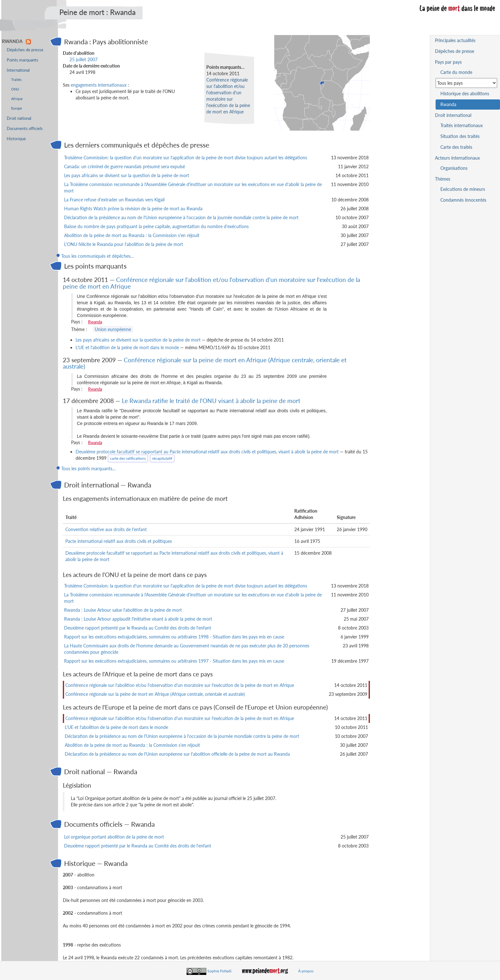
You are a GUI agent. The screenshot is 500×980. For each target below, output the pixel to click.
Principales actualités (455, 40)
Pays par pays (448, 62)
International (18, 70)
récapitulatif (162, 458)
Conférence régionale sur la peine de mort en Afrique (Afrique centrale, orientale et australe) (205, 363)
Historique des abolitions (465, 94)
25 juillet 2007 (84, 59)
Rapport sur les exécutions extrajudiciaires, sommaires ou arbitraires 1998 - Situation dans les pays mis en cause (174, 637)
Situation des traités (460, 136)
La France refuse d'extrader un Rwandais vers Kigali (114, 200)
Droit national (19, 118)
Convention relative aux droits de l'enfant (106, 529)
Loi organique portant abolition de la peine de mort (114, 837)
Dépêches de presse (25, 50)
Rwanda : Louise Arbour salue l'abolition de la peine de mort (123, 610)
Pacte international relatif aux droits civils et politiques (119, 541)
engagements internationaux (99, 85)
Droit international (453, 115)
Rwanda (95, 322)
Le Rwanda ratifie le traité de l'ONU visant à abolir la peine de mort (211, 401)
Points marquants (22, 60)
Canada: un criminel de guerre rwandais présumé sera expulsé (125, 166)
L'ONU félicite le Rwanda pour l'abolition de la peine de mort (124, 244)
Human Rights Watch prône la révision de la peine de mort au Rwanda (133, 209)
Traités (16, 79)
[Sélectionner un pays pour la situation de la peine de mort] (466, 83)
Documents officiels (25, 129)
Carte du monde (456, 72)
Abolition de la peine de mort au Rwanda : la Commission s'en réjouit (132, 235)
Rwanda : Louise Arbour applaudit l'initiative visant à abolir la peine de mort (138, 619)
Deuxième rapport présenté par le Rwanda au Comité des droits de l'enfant (138, 628)
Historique (16, 139)
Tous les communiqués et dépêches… (98, 256)
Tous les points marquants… (88, 468)
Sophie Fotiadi (219, 971)
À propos (306, 971)
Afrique (17, 99)
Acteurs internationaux (457, 158)
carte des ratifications (128, 458)
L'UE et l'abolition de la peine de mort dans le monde (127, 347)
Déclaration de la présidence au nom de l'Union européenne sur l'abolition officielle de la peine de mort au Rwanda (177, 754)
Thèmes (443, 179)
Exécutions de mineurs (463, 189)
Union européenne (113, 329)
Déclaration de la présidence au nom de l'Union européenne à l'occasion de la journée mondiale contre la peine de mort (181, 217)
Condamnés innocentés (463, 200)
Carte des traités (456, 147)
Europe (17, 108)
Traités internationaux (462, 125)
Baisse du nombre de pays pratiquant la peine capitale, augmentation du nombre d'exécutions (156, 226)
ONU (15, 89)
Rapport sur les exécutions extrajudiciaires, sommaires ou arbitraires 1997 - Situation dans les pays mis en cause (174, 661)
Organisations (454, 168)
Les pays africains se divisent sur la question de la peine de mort (127, 175)
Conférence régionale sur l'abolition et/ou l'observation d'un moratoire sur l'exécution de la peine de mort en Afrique (211, 283)
